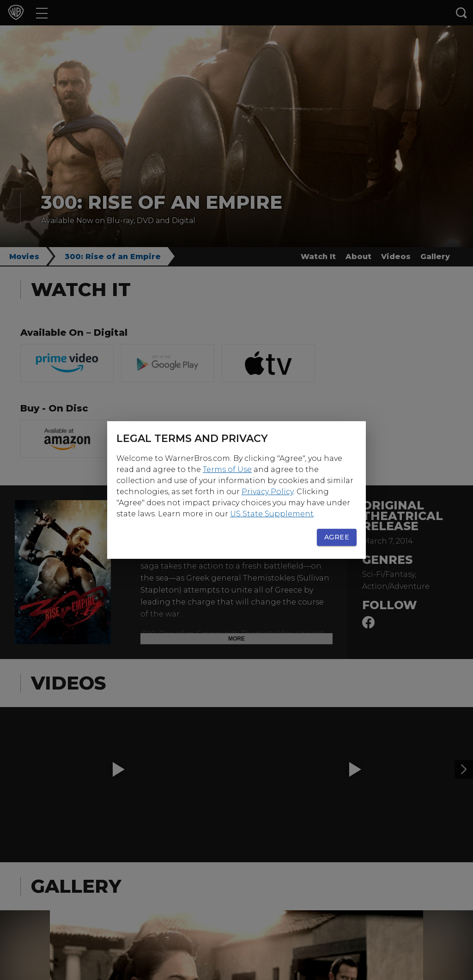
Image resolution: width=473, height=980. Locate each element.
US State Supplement (272, 514)
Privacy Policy (267, 492)
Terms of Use (227, 469)
